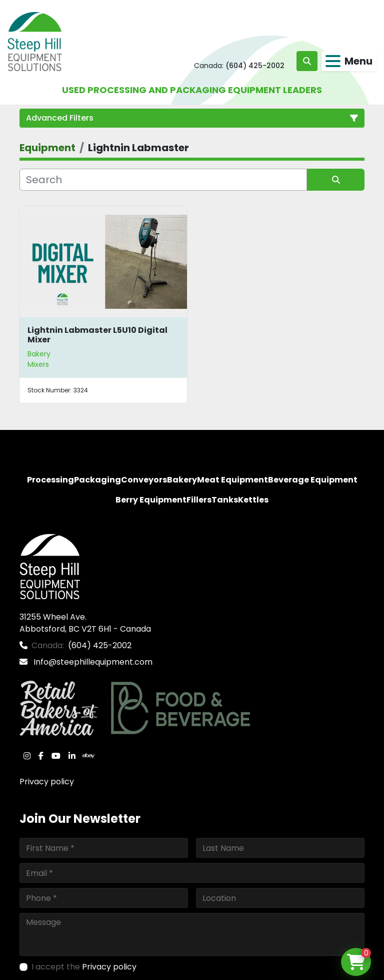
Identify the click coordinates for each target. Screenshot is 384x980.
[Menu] (333, 61)
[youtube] (56, 756)
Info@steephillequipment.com (92, 662)
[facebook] (41, 756)
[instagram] (27, 756)
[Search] (163, 180)
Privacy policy (47, 782)
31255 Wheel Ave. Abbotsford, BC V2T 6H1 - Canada (85, 623)
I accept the (84, 967)
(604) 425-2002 (255, 66)
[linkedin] (72, 756)
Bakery (39, 354)
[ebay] (88, 756)
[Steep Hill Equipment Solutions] (50, 566)
